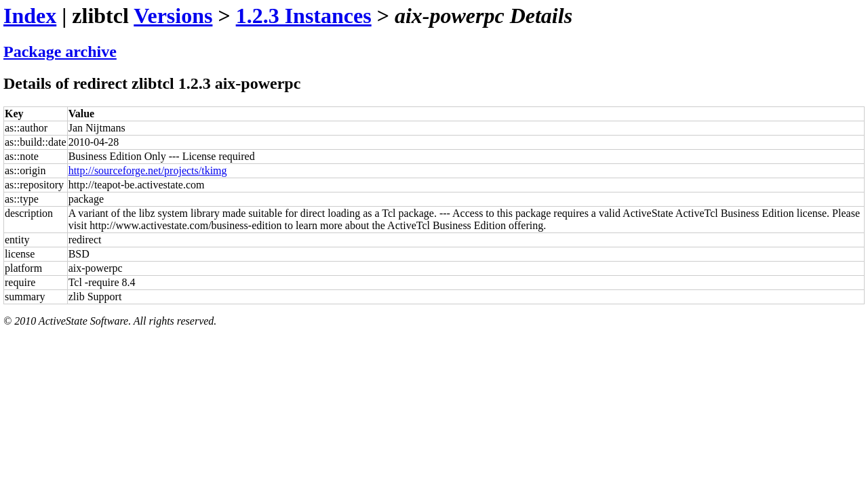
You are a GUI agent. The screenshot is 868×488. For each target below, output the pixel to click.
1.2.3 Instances (304, 16)
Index (30, 16)
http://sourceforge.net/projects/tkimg (148, 170)
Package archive (60, 52)
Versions (173, 16)
